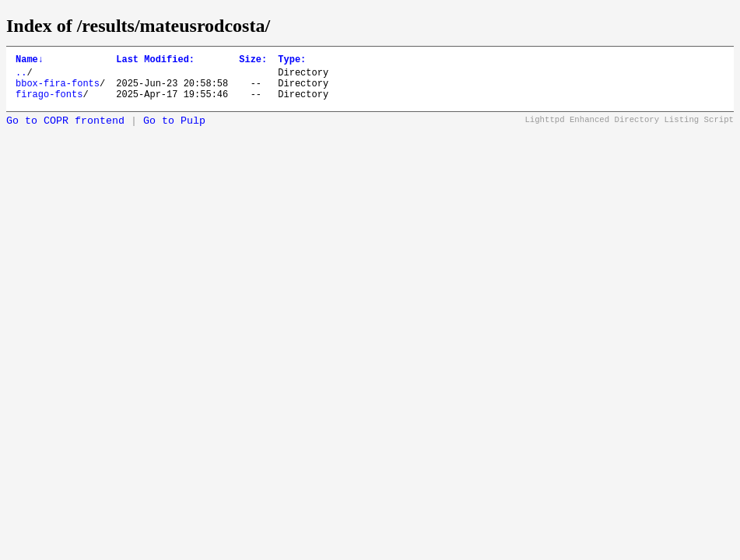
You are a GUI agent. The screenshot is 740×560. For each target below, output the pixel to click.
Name (30, 61)
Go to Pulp (174, 130)
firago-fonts (49, 103)
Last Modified (155, 61)
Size (253, 61)
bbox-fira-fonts (58, 90)
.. (21, 77)
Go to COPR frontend (65, 130)
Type (292, 61)
